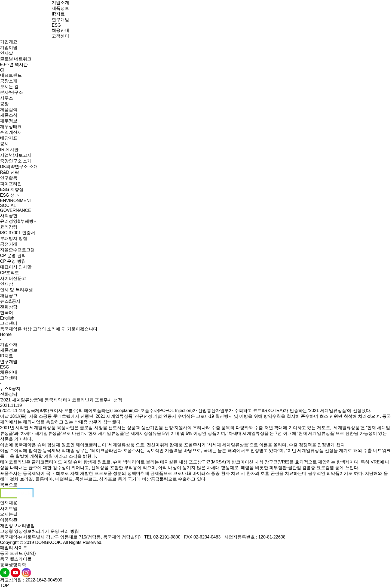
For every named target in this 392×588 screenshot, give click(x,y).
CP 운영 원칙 (13, 256)
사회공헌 (9, 216)
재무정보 (9, 121)
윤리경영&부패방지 (19, 221)
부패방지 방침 (14, 238)
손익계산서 (11, 132)
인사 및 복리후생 (16, 290)
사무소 (7, 98)
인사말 (7, 53)
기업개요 (9, 42)
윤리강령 (9, 227)
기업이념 (9, 47)
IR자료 (58, 14)
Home (6, 334)
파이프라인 (11, 184)
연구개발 (60, 20)
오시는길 (9, 514)
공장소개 (9, 81)
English (7, 318)
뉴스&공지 (10, 301)
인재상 (7, 284)
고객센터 (60, 36)
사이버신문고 (13, 278)
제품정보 (60, 8)
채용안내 (60, 30)
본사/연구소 (11, 92)
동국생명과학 (13, 565)
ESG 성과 (10, 195)
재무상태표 (11, 127)
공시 (4, 144)
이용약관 (9, 520)
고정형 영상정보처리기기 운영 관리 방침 (39, 531)
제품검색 (9, 109)
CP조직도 (10, 273)
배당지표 (9, 138)
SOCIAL (8, 205)
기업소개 (60, 3)
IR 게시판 (9, 149)
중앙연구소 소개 (16, 161)
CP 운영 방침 (13, 261)
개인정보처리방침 (17, 526)
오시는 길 (9, 87)
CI (2, 70)
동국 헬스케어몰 (16, 559)
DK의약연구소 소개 (19, 167)
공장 (4, 104)
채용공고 (9, 295)
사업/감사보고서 (16, 155)
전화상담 (9, 307)
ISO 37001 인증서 (18, 233)
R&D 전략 (10, 172)
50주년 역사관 (14, 65)
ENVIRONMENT (16, 201)
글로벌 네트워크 (16, 59)
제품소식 (9, 115)
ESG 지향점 (12, 189)
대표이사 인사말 (16, 267)
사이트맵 (9, 508)
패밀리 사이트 (14, 548)
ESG (56, 25)
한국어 (7, 313)
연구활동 (9, 178)
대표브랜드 (11, 75)
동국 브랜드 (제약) (18, 553)
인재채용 (9, 503)
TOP (4, 585)
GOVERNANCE (16, 210)
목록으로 (9, 485)
